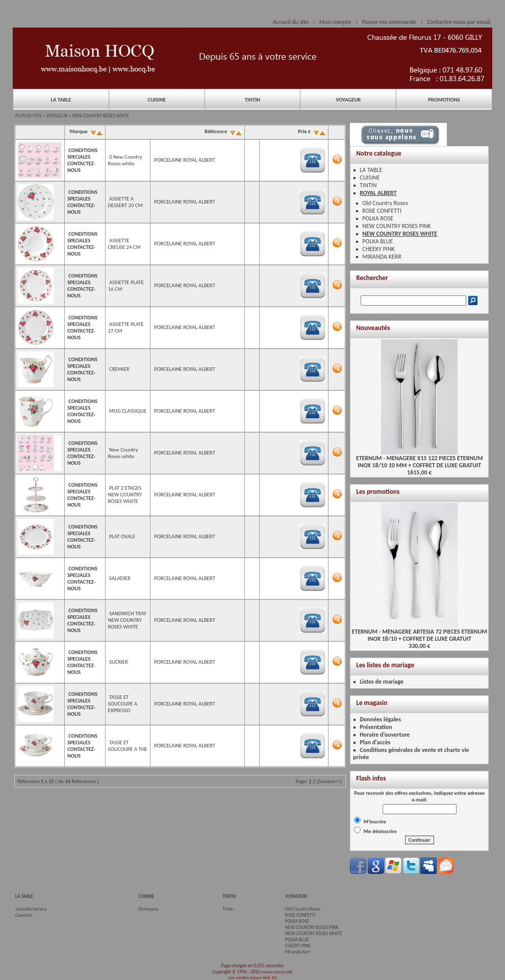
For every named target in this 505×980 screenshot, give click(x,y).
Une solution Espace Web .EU (252, 977)
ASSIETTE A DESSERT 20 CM (125, 202)
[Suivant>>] (329, 781)
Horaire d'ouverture (385, 735)
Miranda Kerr (298, 952)
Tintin (228, 909)
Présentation (376, 727)
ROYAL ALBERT (378, 193)
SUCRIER (119, 662)
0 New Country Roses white (125, 160)
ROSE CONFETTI (382, 211)
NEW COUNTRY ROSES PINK (396, 226)
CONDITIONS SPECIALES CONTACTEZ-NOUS (82, 160)
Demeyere (148, 909)
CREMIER (119, 369)
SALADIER (120, 578)
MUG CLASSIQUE (128, 411)
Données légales (380, 719)
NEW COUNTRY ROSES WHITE (100, 116)
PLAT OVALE (122, 536)
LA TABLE (61, 100)
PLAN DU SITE (29, 116)
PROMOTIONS (444, 100)
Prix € (311, 131)
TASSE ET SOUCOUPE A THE (128, 746)
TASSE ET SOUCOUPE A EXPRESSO (123, 704)
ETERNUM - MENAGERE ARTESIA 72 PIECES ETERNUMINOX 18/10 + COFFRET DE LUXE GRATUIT (419, 632)
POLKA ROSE (378, 218)
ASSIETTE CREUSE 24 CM (124, 244)
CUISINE (157, 100)
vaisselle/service (31, 909)
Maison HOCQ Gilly (277, 972)
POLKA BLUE (377, 241)
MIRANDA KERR (382, 257)
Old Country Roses (385, 203)
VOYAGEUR (348, 100)
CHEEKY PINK (378, 249)
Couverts (24, 915)
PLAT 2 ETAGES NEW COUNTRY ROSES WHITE (125, 495)
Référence (223, 131)
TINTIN (252, 100)
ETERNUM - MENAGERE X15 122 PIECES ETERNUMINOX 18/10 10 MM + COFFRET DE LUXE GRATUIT (420, 459)
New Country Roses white (123, 453)
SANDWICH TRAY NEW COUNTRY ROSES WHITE (127, 620)
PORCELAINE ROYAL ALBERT (184, 160)
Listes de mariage (382, 682)
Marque (85, 131)
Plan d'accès (375, 742)
